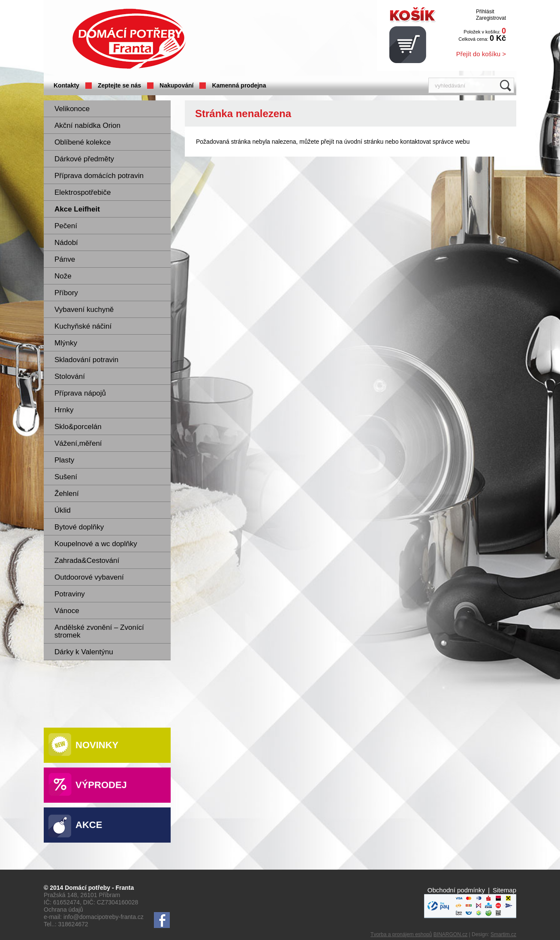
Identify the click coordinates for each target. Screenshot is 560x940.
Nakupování (176, 85)
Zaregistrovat (491, 18)
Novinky (97, 745)
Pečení (66, 226)
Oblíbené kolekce (83, 142)
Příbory (66, 293)
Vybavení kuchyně (84, 310)
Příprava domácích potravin (99, 176)
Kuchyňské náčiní (83, 326)
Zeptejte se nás (119, 85)
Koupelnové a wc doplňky (96, 544)
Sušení (66, 477)
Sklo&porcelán (78, 427)
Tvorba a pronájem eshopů (401, 934)
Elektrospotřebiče (83, 192)
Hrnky (64, 410)
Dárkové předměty (84, 159)
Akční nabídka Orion (87, 125)
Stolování (70, 376)
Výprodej (101, 785)
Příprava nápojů (80, 393)
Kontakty (66, 85)
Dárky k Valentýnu (84, 652)
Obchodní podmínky (456, 890)
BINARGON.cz (450, 934)
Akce (89, 825)
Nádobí (66, 243)
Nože (63, 276)
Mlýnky (66, 343)
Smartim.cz (503, 934)
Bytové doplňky (79, 527)
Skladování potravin (86, 360)
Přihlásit (485, 12)
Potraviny (70, 594)
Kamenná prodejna (239, 85)
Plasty (64, 460)
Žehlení (67, 494)
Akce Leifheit (77, 209)
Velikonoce (72, 109)
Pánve (65, 259)
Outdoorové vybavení (89, 577)
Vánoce (67, 611)
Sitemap (504, 890)
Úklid (63, 510)
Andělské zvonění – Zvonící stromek (99, 631)
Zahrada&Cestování (87, 561)
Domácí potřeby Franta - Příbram (129, 39)
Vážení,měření (78, 443)
